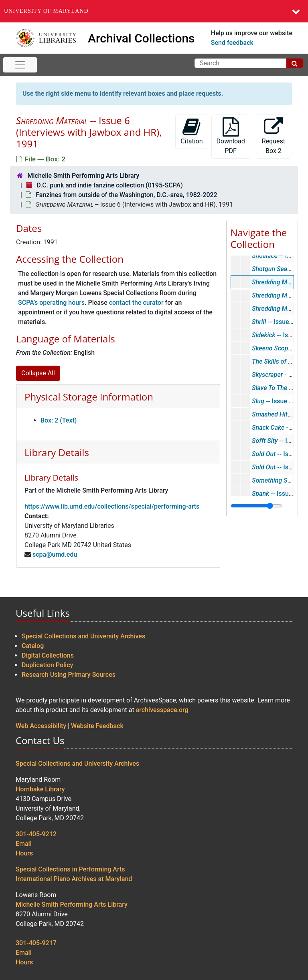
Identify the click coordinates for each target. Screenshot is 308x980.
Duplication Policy (47, 665)
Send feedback (232, 43)
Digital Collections (48, 655)
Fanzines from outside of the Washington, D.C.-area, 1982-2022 (126, 195)
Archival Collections (141, 38)
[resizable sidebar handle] (256, 506)
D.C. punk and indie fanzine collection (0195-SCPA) (110, 185)
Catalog (33, 646)
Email (24, 844)
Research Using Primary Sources (69, 675)
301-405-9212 (36, 834)
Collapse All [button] (38, 373)
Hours (24, 853)
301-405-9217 (36, 943)
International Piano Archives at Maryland (74, 879)
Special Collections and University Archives (83, 636)
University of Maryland (46, 11)
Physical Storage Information (89, 397)
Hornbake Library (40, 789)
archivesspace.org (162, 710)
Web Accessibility (41, 726)
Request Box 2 (274, 136)
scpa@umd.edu (55, 554)
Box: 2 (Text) (59, 420)
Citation (191, 131)
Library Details (57, 452)
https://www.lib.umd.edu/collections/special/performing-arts (112, 506)
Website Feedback (97, 726)
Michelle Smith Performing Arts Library (83, 176)
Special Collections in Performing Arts (70, 869)
